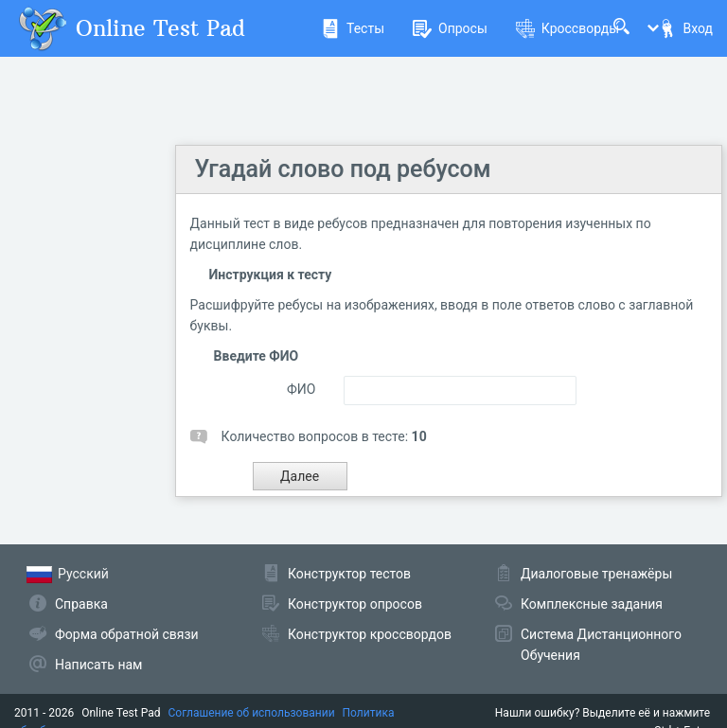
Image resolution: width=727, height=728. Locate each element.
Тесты (353, 28)
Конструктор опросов (355, 604)
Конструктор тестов (349, 574)
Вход (685, 28)
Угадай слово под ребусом (343, 169)
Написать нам (98, 665)
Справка (81, 604)
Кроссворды (567, 28)
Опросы (450, 28)
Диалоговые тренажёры (596, 574)
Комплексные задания (592, 604)
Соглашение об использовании (252, 713)
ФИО (301, 389)
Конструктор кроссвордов (370, 634)
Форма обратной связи (127, 634)
